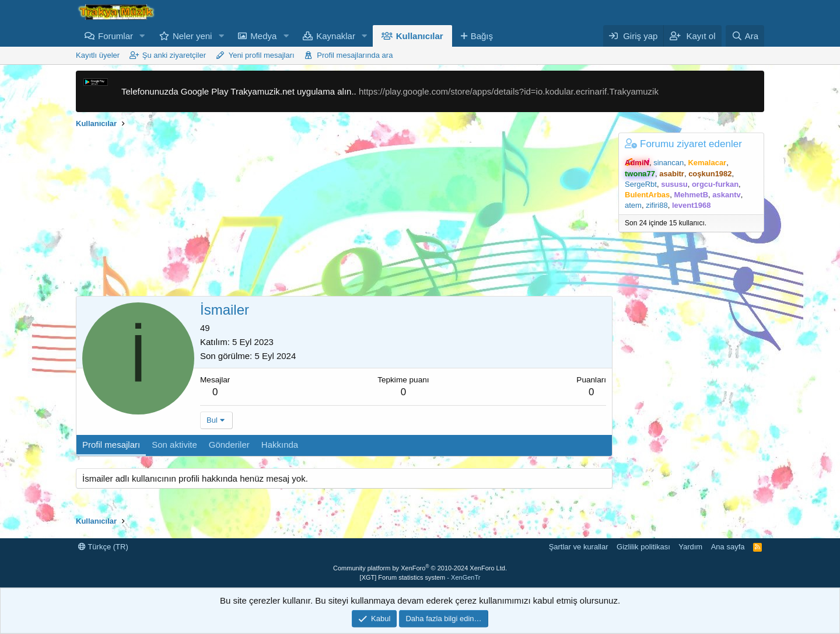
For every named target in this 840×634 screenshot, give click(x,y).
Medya (263, 36)
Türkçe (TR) (103, 547)
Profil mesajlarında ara (355, 55)
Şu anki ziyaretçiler (174, 55)
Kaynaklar (336, 36)
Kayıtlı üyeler (98, 55)
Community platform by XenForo (420, 568)
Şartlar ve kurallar (579, 547)
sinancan (668, 163)
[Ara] (745, 36)
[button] (142, 36)
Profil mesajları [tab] (111, 445)
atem (633, 205)
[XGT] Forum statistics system (420, 577)
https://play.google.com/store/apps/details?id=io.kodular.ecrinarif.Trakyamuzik (509, 91)
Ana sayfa (728, 547)
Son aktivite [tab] (174, 445)
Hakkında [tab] (280, 445)
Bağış (482, 36)
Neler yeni (192, 36)
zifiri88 (657, 205)
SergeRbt (641, 184)
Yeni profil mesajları (262, 55)
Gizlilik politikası (643, 547)
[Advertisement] (344, 214)
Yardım (690, 547)
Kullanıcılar (420, 36)
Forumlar (116, 36)
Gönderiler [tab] (229, 445)
